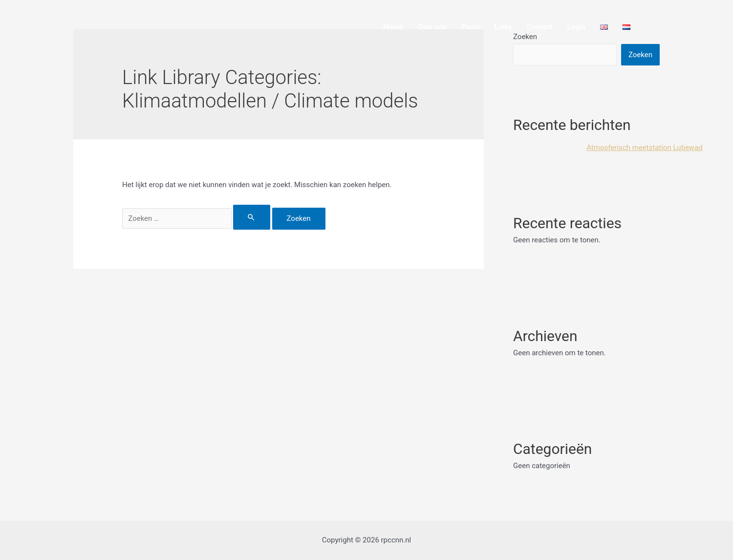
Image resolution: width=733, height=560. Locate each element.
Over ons (432, 27)
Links (503, 27)
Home (393, 27)
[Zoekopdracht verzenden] (252, 217)
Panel (471, 27)
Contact (540, 27)
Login (576, 27)
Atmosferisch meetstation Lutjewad (645, 148)
